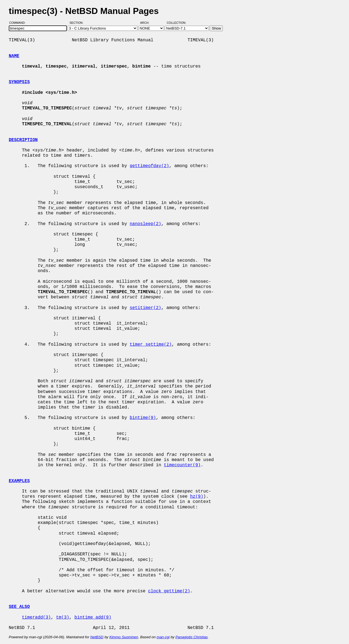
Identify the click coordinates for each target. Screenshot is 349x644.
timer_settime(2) (151, 345)
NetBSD (97, 637)
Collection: (176, 23)
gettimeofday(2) (149, 166)
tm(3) (63, 617)
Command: (19, 23)
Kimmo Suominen (124, 637)
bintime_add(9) (93, 617)
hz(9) (197, 497)
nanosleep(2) (145, 224)
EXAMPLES (19, 481)
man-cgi (163, 637)
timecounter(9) (182, 465)
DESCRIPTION (23, 140)
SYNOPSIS (19, 82)
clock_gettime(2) (169, 591)
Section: (78, 23)
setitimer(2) (145, 308)
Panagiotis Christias (192, 637)
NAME (14, 56)
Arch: (147, 23)
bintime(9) (143, 418)
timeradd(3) (36, 617)
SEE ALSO (19, 607)
